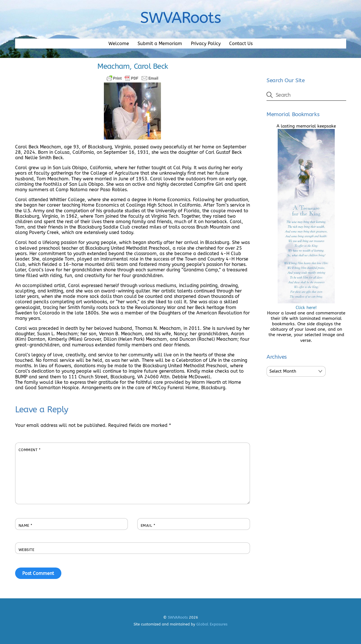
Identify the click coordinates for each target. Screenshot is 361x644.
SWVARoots (178, 617)
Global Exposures (212, 624)
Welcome (119, 44)
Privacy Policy (206, 44)
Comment (30, 450)
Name (26, 525)
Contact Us (241, 44)
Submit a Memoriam (160, 44)
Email (148, 525)
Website (27, 550)
